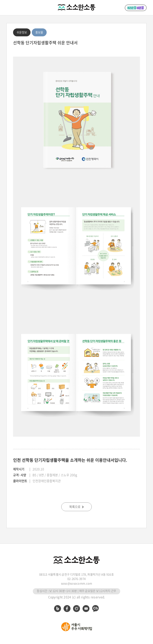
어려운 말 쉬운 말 (136, 8)
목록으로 (76, 507)
